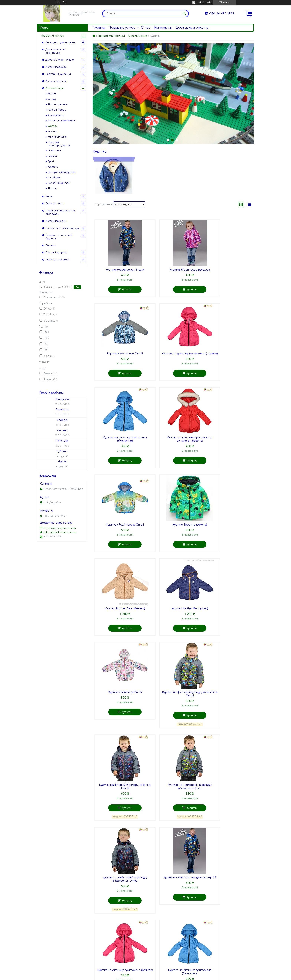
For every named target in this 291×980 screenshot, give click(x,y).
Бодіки (52, 94)
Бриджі (52, 99)
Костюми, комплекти (62, 121)
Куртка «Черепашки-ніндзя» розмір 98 (119, 724)
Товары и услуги (122, 28)
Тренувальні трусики (61, 172)
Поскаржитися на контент (147, 976)
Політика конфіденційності (183, 976)
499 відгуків (204, 3)
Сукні (51, 161)
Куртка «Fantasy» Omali (173, 532)
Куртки (52, 126)
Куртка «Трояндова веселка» (173, 271)
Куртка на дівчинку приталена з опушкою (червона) (227, 359)
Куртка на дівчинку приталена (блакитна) (173, 359)
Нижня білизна (57, 137)
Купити (121, 291)
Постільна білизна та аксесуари (60, 212)
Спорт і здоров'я (57, 253)
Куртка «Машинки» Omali (227, 271)
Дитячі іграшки (56, 67)
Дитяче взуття (56, 81)
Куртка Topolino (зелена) (173, 446)
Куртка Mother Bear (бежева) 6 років (227, 908)
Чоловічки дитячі (59, 183)
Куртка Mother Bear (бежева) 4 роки (119, 908)
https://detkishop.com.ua (60, 528)
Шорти (52, 188)
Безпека (51, 246)
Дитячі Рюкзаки (56, 221)
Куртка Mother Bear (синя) (119, 532)
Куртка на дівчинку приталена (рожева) (119, 359)
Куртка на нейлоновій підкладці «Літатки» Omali (173, 629)
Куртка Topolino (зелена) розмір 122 (173, 813)
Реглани (53, 167)
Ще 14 (46, 362)
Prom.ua (167, 973)
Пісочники (54, 151)
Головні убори (57, 110)
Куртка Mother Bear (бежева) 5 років (173, 908)
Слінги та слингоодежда (62, 228)
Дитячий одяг (138, 36)
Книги (49, 197)
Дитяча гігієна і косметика (56, 51)
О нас (146, 28)
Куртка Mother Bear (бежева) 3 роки (227, 813)
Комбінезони (56, 115)
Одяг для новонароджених (59, 144)
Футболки (54, 178)
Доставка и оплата (192, 28)
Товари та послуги (111, 36)
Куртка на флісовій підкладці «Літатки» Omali (227, 534)
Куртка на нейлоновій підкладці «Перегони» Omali (227, 629)
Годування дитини (58, 74)
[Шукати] (184, 14)
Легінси (52, 131)
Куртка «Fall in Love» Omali (119, 446)
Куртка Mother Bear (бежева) (227, 446)
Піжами (52, 156)
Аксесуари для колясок (60, 42)
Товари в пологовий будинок (59, 237)
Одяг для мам (54, 204)
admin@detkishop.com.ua (60, 532)
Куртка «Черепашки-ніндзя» (119, 271)
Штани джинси (58, 104)
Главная (99, 28)
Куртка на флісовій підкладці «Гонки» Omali (120, 629)
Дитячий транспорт (60, 60)
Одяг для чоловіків (58, 260)
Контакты (163, 28)
